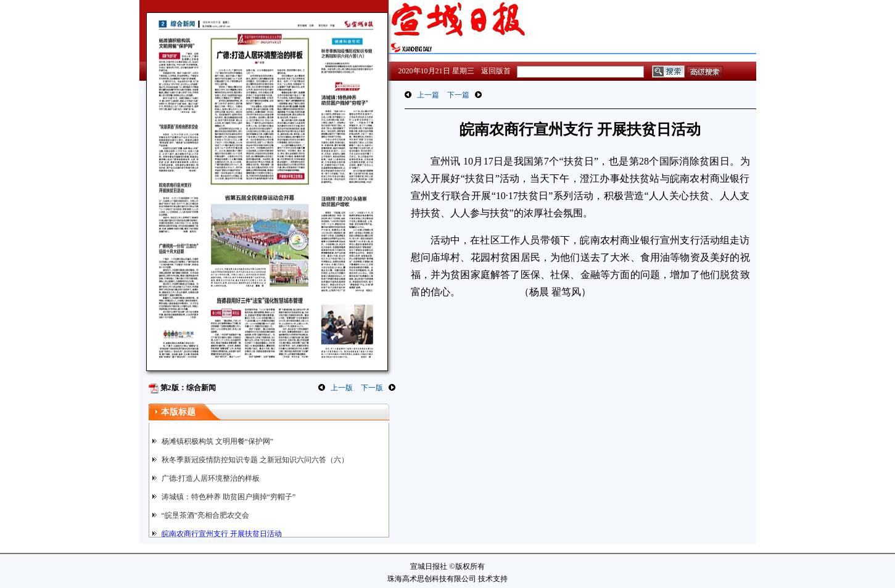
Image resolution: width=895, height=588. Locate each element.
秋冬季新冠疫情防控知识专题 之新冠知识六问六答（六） (255, 460)
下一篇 (458, 95)
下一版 (372, 388)
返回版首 (496, 71)
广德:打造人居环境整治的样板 (211, 478)
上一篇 (428, 95)
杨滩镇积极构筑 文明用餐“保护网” (218, 441)
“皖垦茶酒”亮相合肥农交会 (206, 515)
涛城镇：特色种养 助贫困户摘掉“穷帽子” (229, 497)
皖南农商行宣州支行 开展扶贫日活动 (222, 534)
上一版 (342, 388)
